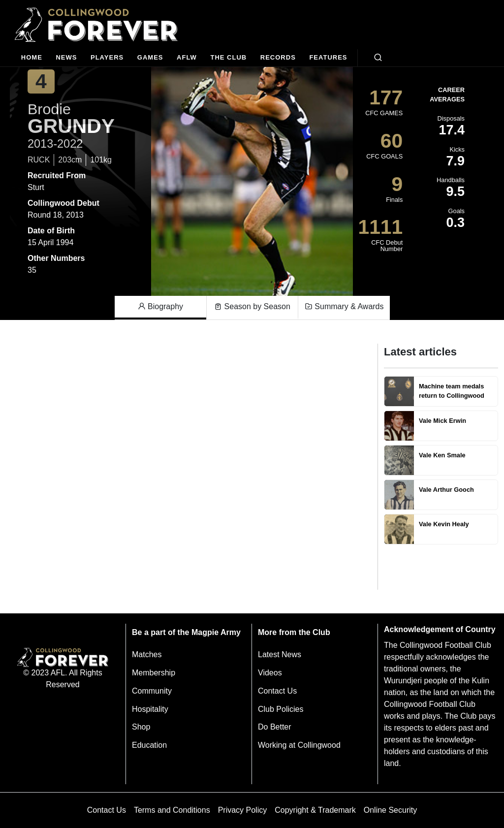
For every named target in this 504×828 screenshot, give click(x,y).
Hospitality (150, 709)
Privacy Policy (243, 810)
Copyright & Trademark (315, 810)
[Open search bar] (378, 58)
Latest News (280, 654)
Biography (161, 307)
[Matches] (150, 58)
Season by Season (252, 307)
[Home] (32, 58)
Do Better (275, 727)
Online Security (391, 810)
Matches (147, 654)
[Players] (107, 58)
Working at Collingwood (299, 745)
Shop (141, 727)
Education (149, 745)
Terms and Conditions (172, 810)
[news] (67, 58)
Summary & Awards (344, 307)
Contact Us (277, 691)
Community (152, 691)
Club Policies (281, 709)
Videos (270, 673)
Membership (154, 673)
